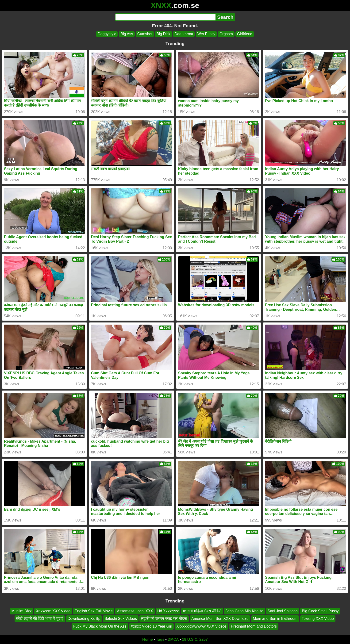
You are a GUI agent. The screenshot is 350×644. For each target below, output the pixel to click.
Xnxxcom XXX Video (53, 611)
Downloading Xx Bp (84, 619)
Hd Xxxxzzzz (168, 611)
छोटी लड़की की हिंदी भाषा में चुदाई (40, 619)
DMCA (173, 639)
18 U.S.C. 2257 (195, 639)
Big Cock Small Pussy (320, 611)
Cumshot (145, 34)
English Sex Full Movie (94, 611)
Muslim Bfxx (22, 611)
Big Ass (127, 34)
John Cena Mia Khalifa (244, 611)
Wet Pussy (206, 34)
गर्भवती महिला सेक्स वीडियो (202, 611)
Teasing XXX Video (318, 619)
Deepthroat (184, 34)
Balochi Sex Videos (121, 619)
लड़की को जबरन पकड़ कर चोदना (164, 619)
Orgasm (226, 34)
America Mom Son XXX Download (220, 619)
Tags (160, 639)
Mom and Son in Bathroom (275, 619)
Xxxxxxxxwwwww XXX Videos (201, 626)
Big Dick (163, 34)
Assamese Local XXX (135, 611)
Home (147, 639)
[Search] (165, 17)
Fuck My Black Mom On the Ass (100, 626)
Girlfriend (245, 34)
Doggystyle (107, 34)
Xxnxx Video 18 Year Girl (152, 626)
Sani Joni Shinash (283, 611)
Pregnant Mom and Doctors (254, 626)
